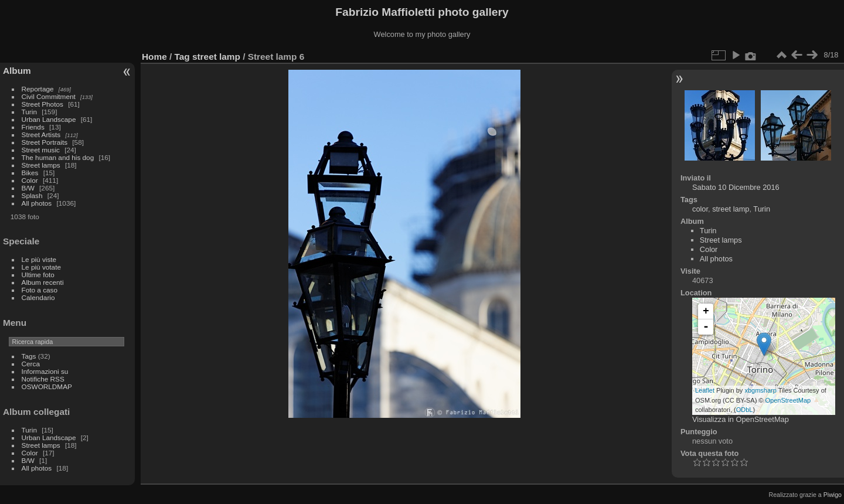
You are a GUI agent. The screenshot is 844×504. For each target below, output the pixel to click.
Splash (32, 195)
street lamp (216, 57)
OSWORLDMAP (47, 386)
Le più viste (39, 259)
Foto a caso (40, 290)
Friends (33, 127)
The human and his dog (58, 157)
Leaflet (705, 390)
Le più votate (41, 267)
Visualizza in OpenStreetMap (741, 419)
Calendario (38, 297)
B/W (28, 188)
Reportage (38, 89)
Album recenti (43, 282)
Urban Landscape (49, 119)
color (700, 209)
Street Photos (42, 104)
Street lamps (41, 165)
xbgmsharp (760, 390)
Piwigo (833, 495)
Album (17, 71)
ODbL (745, 410)
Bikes (30, 173)
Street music (41, 150)
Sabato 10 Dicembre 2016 (736, 187)
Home (154, 57)
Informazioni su (45, 371)
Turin (29, 112)
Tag (182, 57)
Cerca (31, 364)
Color (30, 180)
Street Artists (41, 134)
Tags (29, 356)
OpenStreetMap (788, 400)
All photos (37, 203)
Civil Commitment (49, 96)
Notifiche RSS (43, 379)
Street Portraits (45, 142)
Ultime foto (38, 275)
